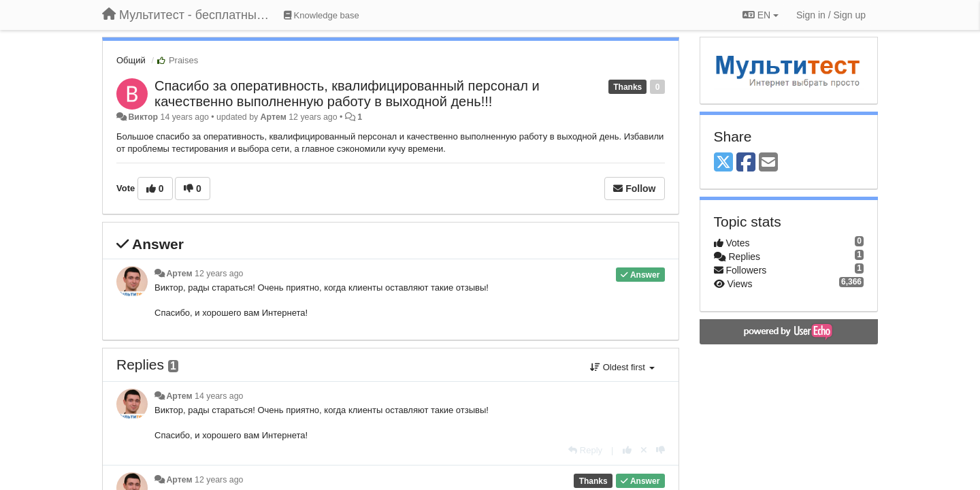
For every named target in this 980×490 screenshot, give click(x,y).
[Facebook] (746, 163)
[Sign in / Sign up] (831, 15)
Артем (274, 117)
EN (761, 15)
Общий (131, 60)
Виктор (143, 117)
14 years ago (219, 396)
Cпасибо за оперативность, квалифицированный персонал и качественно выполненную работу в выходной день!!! (347, 94)
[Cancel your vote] (644, 450)
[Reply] (585, 450)
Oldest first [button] (622, 367)
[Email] (768, 163)
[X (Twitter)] (723, 163)
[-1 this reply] (660, 450)
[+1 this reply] (627, 450)
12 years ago (219, 274)
